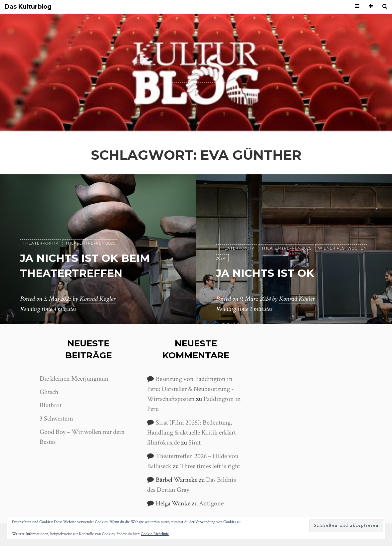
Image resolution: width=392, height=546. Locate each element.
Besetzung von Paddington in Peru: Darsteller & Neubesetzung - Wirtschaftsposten (190, 389)
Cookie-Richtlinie (155, 534)
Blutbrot (51, 405)
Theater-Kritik (41, 243)
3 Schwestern (56, 419)
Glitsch (49, 392)
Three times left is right (210, 466)
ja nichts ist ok (266, 273)
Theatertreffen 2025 (90, 243)
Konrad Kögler (98, 299)
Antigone (211, 503)
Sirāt (195, 443)
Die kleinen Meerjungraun (74, 379)
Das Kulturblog (28, 7)
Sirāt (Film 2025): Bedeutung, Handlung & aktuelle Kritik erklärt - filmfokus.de (193, 433)
